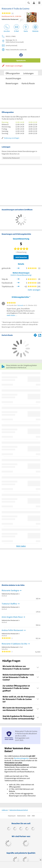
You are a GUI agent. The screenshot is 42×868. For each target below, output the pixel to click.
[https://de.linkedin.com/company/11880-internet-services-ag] (33, 829)
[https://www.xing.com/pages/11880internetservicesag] (27, 829)
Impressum (12, 816)
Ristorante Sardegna (10, 590)
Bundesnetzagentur (22, 758)
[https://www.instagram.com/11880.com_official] (21, 829)
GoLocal (20, 305)
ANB (33, 816)
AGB (29, 816)
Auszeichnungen (13, 78)
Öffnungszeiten (13, 73)
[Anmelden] (34, 3)
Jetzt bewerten (21, 257)
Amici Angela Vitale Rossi (12, 617)
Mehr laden (21, 546)
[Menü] (39, 3)
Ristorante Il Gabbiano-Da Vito (14, 644)
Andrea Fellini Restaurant (12, 630)
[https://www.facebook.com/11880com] (9, 829)
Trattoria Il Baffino (9, 604)
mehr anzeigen (34, 290)
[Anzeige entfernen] (40, 860)
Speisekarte (21, 60)
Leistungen (28, 73)
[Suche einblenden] (29, 3)
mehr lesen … (12, 315)
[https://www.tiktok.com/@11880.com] (15, 829)
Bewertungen (12, 83)
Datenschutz (21, 816)
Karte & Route (28, 83)
